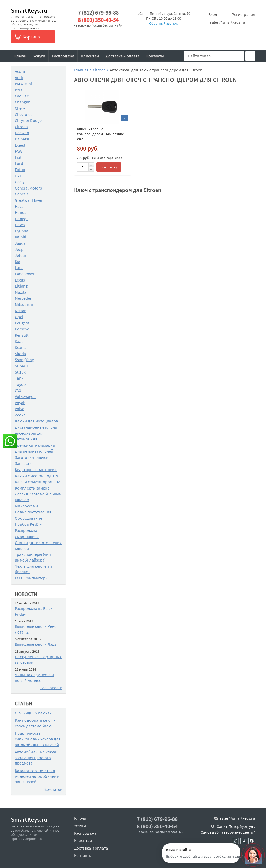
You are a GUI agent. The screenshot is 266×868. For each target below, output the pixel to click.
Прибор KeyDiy (28, 524)
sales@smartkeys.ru (228, 22)
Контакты (155, 56)
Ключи (20, 56)
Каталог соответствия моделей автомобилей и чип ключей (37, 776)
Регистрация (243, 14)
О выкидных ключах (33, 713)
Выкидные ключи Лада (36, 644)
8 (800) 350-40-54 (98, 20)
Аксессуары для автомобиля (29, 436)
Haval (20, 206)
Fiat (18, 157)
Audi (19, 77)
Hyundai (22, 231)
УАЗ (18, 390)
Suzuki (21, 372)
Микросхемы (26, 506)
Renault (22, 335)
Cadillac (22, 96)
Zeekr (20, 415)
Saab (19, 341)
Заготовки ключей (32, 457)
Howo (20, 225)
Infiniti (21, 237)
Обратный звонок (163, 23)
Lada (19, 267)
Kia (18, 262)
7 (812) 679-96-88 (98, 13)
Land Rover (25, 274)
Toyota (21, 384)
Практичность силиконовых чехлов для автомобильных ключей (38, 739)
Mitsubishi (24, 304)
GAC (18, 176)
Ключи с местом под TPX (37, 476)
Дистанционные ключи (36, 427)
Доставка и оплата (123, 56)
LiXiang (21, 286)
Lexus (20, 280)
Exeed (20, 145)
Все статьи (53, 789)
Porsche (22, 329)
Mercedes (23, 298)
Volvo (20, 409)
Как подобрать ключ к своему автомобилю (35, 723)
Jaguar (21, 243)
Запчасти (23, 463)
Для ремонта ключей (34, 451)
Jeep (19, 249)
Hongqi (21, 219)
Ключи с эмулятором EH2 (37, 482)
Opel (19, 317)
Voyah (20, 403)
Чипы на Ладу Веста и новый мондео (34, 677)
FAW (19, 151)
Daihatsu (23, 139)
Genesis (22, 194)
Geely (20, 182)
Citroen (21, 127)
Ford (19, 163)
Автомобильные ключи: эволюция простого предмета (37, 757)
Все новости (51, 688)
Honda (21, 212)
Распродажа (63, 56)
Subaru (21, 366)
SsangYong (24, 360)
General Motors (28, 188)
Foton (20, 169)
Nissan (21, 311)
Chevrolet (23, 114)
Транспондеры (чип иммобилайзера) (33, 557)
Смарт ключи (27, 537)
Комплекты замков (32, 488)
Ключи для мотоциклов (36, 421)
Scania (21, 347)
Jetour (21, 255)
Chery (20, 108)
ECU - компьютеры (32, 578)
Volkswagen (25, 396)
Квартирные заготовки (36, 469)
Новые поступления (33, 512)
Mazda (21, 292)
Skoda (20, 354)
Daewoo (22, 133)
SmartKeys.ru (29, 11)
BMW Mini (23, 84)
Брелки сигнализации (35, 445)
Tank (19, 378)
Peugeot (22, 323)
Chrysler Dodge (28, 120)
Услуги (39, 56)
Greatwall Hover (29, 200)
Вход (213, 14)
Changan (23, 102)
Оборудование (28, 518)
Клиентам (90, 56)
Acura (20, 71)
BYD (18, 90)
